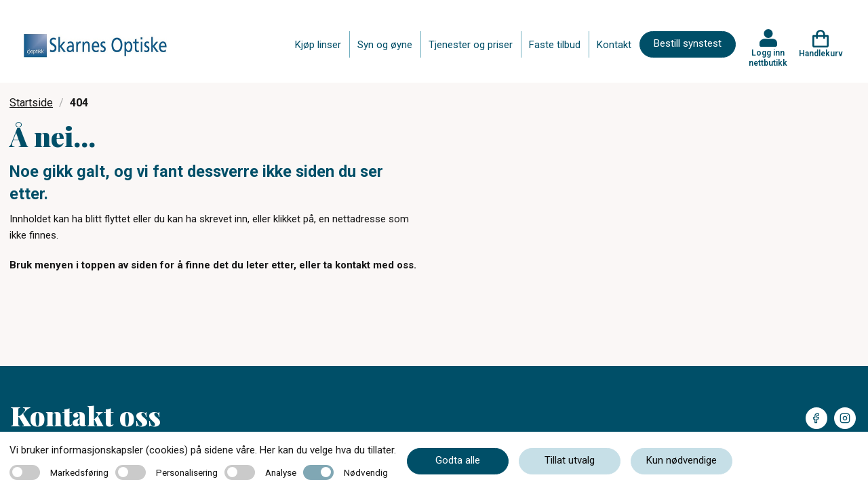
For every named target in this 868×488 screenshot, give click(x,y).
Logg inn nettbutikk (768, 58)
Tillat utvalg (570, 460)
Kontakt (614, 45)
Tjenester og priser (471, 45)
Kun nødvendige (682, 460)
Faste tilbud (555, 45)
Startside (31, 103)
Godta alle (458, 460)
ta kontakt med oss (369, 265)
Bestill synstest (688, 43)
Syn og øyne (385, 45)
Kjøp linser (318, 45)
